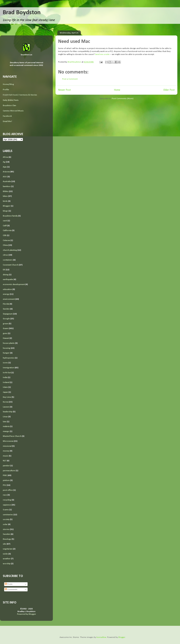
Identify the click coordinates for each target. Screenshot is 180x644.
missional (7, 446)
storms (6, 529)
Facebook (7, 116)
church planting (10, 250)
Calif (5, 226)
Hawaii (6, 338)
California (7, 230)
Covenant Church (11, 265)
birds (5, 201)
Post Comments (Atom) (123, 99)
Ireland (6, 382)
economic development (14, 284)
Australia (7, 181)
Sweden (7, 534)
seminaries (8, 515)
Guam (6, 328)
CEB (5, 235)
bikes (5, 196)
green (6, 324)
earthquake (8, 279)
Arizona (6, 172)
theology (7, 539)
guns (5, 333)
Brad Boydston (22, 13)
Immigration (9, 368)
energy (6, 294)
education (7, 289)
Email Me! (7, 121)
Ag (4, 162)
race (5, 495)
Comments (11, 589)
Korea (6, 402)
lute (5, 422)
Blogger (7, 206)
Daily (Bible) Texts (11, 100)
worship (7, 564)
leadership (8, 412)
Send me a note (102, 54)
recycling (7, 500)
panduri (6, 466)
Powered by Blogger (27, 614)
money (6, 451)
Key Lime (7, 397)
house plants (9, 343)
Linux (5, 417)
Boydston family (10, 216)
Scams (6, 510)
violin (5, 554)
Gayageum (8, 314)
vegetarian (8, 549)
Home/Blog (8, 84)
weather (7, 559)
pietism (6, 480)
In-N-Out (7, 373)
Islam (5, 387)
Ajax (5, 167)
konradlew (101, 637)
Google (6, 319)
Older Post (169, 90)
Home (117, 90)
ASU (5, 177)
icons (5, 363)
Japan (5, 392)
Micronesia (8, 441)
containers (8, 260)
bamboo (7, 186)
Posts (9, 584)
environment (9, 299)
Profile (6, 90)
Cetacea (6, 240)
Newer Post (64, 90)
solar (5, 524)
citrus (5, 255)
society (6, 519)
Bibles (6, 191)
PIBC (5, 475)
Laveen (6, 407)
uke (4, 544)
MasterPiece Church (12, 436)
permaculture (9, 471)
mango (6, 431)
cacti (5, 221)
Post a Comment (70, 79)
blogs (5, 211)
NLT (5, 461)
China (5, 245)
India (5, 377)
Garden (6, 309)
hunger (6, 353)
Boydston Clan (9, 106)
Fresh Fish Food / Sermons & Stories (20, 95)
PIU (4, 485)
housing (7, 348)
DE (4, 270)
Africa (5, 157)
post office (8, 490)
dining (6, 275)
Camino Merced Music (13, 111)
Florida (6, 304)
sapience (7, 505)
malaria (6, 426)
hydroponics (9, 358)
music (6, 456)
